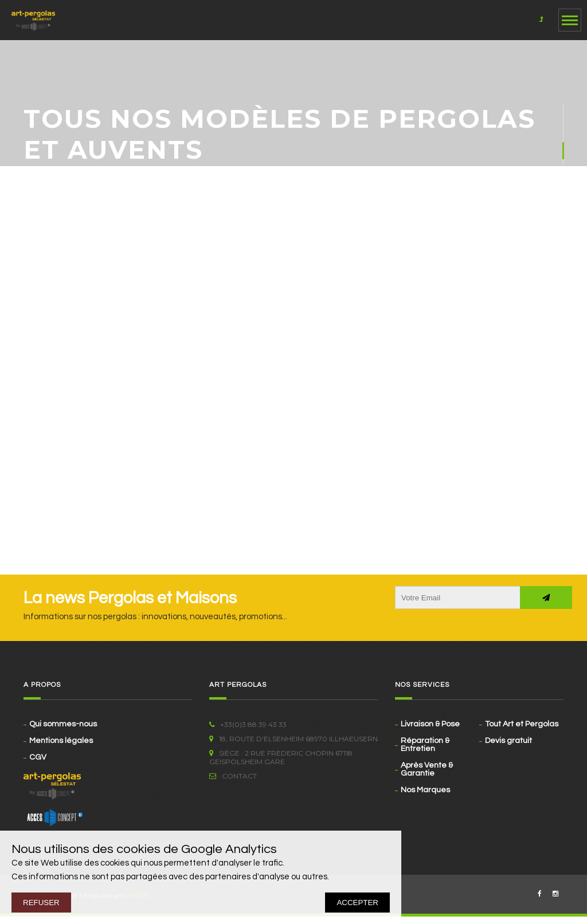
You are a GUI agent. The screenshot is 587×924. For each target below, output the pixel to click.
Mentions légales (61, 741)
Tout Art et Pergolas (522, 724)
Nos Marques (425, 790)
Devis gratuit (508, 741)
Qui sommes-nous (63, 724)
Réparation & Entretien (425, 745)
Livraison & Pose (430, 724)
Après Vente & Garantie (427, 769)
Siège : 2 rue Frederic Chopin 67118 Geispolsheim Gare (281, 757)
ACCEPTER (357, 903)
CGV (38, 757)
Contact (233, 776)
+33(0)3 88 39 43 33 (248, 724)
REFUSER (41, 903)
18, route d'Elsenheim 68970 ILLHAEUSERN (293, 739)
